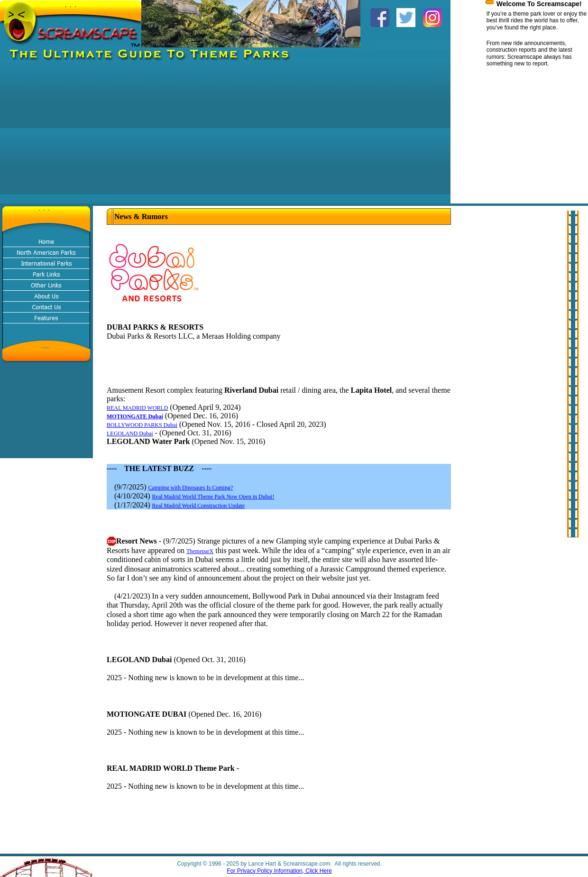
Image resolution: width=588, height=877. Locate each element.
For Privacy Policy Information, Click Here (279, 871)
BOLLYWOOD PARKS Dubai (142, 425)
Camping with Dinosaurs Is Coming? (191, 488)
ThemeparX (200, 551)
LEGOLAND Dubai (130, 434)
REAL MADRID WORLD (137, 408)
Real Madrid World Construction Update (198, 506)
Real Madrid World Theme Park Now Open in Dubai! (213, 497)
